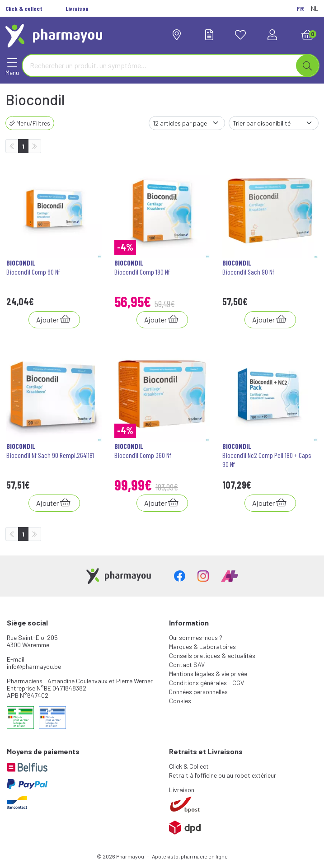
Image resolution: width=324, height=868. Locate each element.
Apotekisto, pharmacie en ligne (190, 856)
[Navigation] (12, 65)
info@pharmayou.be (34, 666)
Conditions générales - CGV (207, 683)
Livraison (182, 790)
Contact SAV (187, 665)
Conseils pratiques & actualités (212, 656)
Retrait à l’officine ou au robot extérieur (223, 775)
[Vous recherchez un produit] (160, 65)
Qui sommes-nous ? (196, 637)
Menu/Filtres (30, 123)
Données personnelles (198, 692)
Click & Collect (189, 766)
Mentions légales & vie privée (208, 674)
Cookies (180, 701)
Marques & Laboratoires (202, 646)
